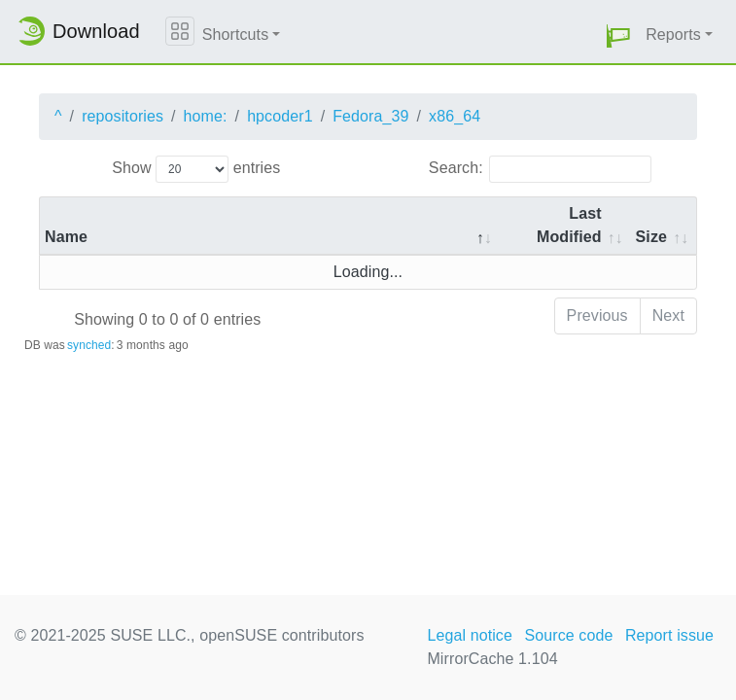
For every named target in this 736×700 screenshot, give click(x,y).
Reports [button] (673, 35)
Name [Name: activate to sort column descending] (66, 237)
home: (206, 116)
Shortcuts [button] (236, 35)
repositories (123, 116)
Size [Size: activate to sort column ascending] (651, 237)
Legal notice (470, 635)
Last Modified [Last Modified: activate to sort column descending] (569, 225)
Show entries (196, 169)
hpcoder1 (280, 116)
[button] (618, 35)
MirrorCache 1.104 (492, 659)
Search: (540, 169)
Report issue (669, 635)
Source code (568, 635)
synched (89, 345)
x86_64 (455, 116)
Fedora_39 (370, 116)
